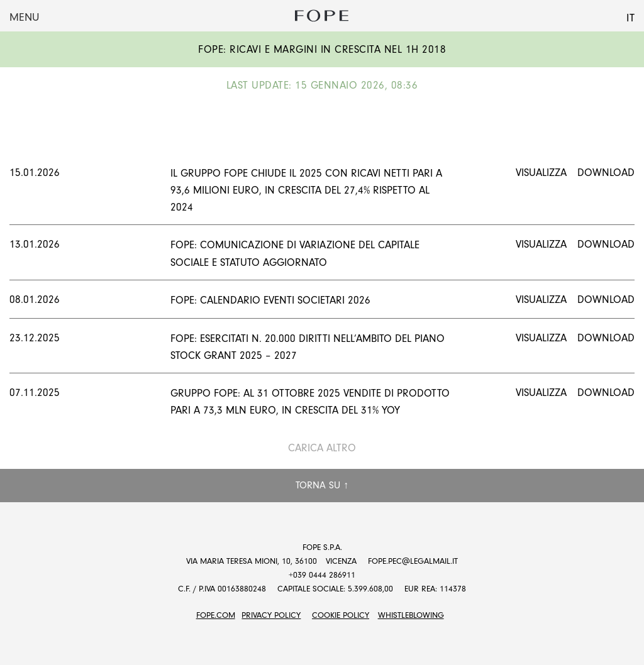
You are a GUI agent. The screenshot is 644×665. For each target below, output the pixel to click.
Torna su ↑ (322, 485)
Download (606, 173)
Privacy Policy (271, 615)
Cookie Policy (341, 615)
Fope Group (322, 16)
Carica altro (322, 448)
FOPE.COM (216, 615)
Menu (24, 17)
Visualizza (541, 173)
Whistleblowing (411, 615)
